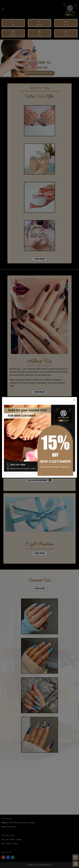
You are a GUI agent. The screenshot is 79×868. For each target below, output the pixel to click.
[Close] (74, 400)
